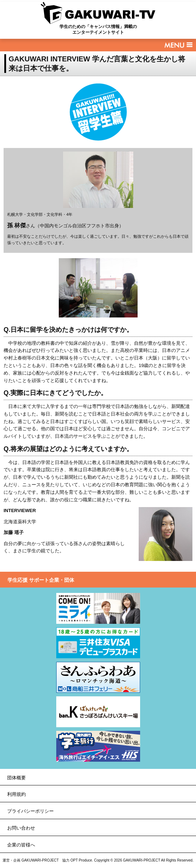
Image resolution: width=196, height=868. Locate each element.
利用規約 (16, 794)
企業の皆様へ (21, 845)
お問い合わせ (21, 828)
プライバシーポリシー (30, 811)
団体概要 (16, 778)
